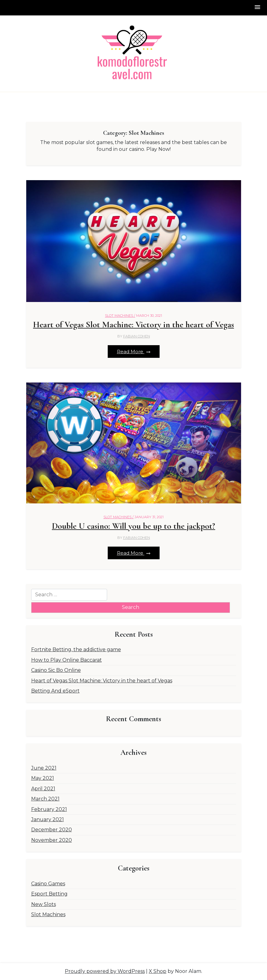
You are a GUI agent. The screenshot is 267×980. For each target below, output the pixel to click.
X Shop (158, 971)
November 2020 (52, 840)
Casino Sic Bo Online (56, 670)
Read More (134, 351)
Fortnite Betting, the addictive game (76, 649)
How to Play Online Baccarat (67, 660)
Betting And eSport (55, 691)
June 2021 (44, 768)
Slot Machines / (120, 316)
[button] (258, 8)
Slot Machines (48, 914)
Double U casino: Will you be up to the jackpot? (133, 526)
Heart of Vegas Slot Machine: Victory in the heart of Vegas (133, 325)
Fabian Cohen (137, 336)
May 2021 (43, 778)
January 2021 (48, 819)
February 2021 (49, 809)
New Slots (44, 904)
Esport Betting (49, 894)
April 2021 (43, 789)
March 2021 (45, 799)
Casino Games (48, 884)
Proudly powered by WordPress (105, 971)
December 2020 (52, 830)
